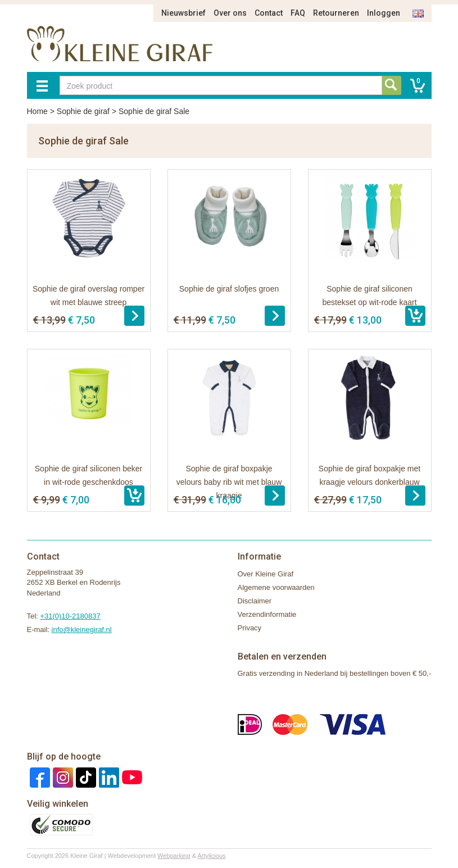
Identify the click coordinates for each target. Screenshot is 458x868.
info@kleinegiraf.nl (82, 630)
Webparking (174, 856)
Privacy (250, 628)
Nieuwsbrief (183, 13)
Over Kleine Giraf (266, 574)
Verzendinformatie (267, 614)
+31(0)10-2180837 (70, 616)
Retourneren (336, 13)
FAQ (298, 13)
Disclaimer (255, 601)
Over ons (230, 13)
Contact (269, 13)
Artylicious (211, 856)
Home (37, 111)
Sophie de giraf (83, 111)
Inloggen (384, 13)
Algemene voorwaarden (276, 587)
